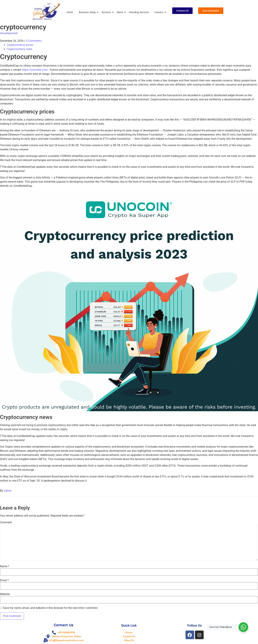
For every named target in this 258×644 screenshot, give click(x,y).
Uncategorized (9, 33)
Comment (6, 522)
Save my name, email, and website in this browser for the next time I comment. (51, 608)
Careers (160, 12)
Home (70, 12)
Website (5, 594)
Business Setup (88, 12)
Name (5, 566)
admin (8, 491)
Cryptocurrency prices (20, 45)
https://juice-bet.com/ (35, 70)
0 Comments (34, 41)
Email (4, 580)
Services (107, 12)
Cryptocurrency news (20, 49)
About (120, 12)
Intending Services (139, 12)
